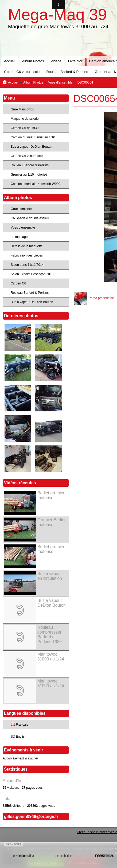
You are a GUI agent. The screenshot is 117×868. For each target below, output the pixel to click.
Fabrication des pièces (27, 255)
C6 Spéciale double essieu (30, 218)
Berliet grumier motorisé (51, 495)
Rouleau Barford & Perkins (67, 72)
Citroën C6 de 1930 (25, 128)
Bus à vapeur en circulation (50, 576)
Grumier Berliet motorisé (51, 522)
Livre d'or (75, 61)
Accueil (10, 61)
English (19, 737)
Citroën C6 (18, 283)
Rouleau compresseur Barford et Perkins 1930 (50, 635)
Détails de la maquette (27, 246)
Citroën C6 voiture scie (22, 72)
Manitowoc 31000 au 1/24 (51, 657)
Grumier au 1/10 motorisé (29, 175)
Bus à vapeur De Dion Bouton (32, 302)
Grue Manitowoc (22, 109)
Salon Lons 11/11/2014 (27, 265)
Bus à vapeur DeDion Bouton (31, 147)
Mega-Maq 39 (57, 15)
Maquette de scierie (25, 119)
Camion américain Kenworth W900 (35, 184)
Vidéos (56, 61)
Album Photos (33, 61)
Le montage (19, 237)
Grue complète (21, 209)
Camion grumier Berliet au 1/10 (33, 137)
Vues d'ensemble (60, 82)
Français (19, 725)
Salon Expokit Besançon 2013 (32, 274)
